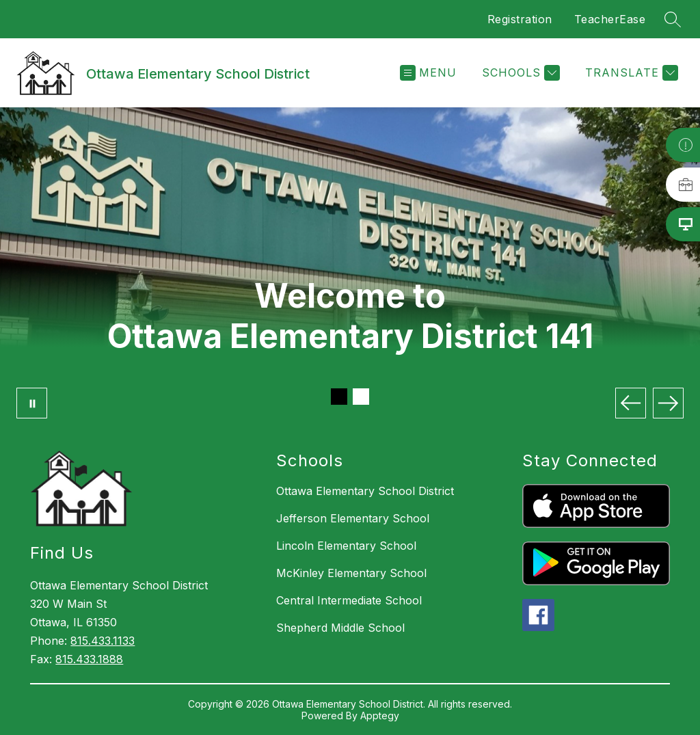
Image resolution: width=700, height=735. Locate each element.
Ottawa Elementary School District (365, 491)
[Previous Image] (631, 403)
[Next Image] (668, 403)
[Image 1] (339, 397)
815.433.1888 (89, 659)
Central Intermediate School (349, 600)
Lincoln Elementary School (346, 546)
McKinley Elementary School (351, 573)
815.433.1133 (103, 641)
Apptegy (380, 716)
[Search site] (673, 19)
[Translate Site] (630, 73)
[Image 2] (361, 397)
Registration (520, 19)
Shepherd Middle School (340, 628)
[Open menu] (428, 73)
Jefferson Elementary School (353, 518)
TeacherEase (610, 19)
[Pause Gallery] (32, 403)
